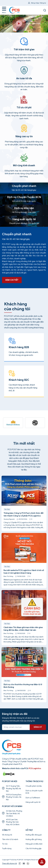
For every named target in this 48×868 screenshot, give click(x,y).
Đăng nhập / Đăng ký (39, 3)
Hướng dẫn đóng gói (34, 835)
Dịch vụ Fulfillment (33, 798)
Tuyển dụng (7, 848)
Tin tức (5, 844)
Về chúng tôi (7, 835)
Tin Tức (7, 522)
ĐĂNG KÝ (38, 727)
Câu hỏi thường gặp (33, 848)
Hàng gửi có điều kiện (34, 844)
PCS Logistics (35, 768)
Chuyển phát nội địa (34, 786)
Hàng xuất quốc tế (33, 802)
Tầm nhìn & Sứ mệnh (10, 839)
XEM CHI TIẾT (12, 292)
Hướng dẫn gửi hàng (34, 839)
